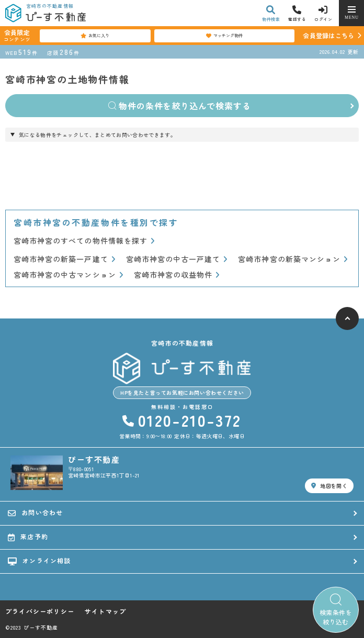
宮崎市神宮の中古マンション (69, 275)
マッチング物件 (224, 36)
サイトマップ (105, 611)
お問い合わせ (35, 512)
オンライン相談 (39, 561)
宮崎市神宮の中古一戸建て (177, 259)
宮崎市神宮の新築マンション (293, 259)
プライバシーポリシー (40, 611)
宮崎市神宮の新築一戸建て (65, 259)
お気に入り (95, 36)
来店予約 (28, 537)
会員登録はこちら (328, 35)
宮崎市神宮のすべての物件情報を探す (84, 241)
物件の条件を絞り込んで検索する (180, 106)
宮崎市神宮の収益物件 (177, 275)
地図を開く (329, 486)
